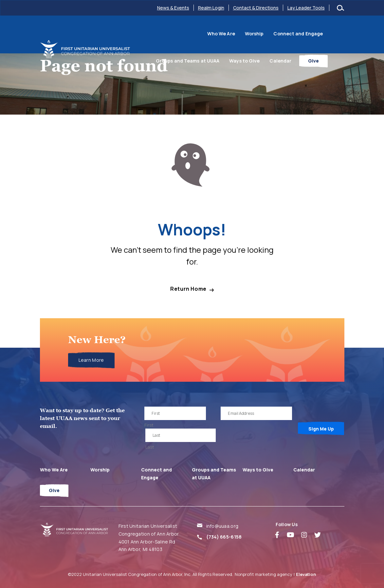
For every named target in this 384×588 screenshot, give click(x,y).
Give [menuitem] (330, 61)
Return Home (188, 289)
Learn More (91, 360)
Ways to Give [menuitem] (261, 61)
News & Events (173, 8)
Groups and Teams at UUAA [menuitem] (307, 34)
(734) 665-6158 (224, 537)
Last (150, 447)
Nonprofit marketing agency (264, 574)
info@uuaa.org (222, 526)
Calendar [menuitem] (297, 61)
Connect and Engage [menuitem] (241, 34)
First (149, 425)
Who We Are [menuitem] (164, 34)
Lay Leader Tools (306, 8)
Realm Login (211, 8)
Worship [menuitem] (197, 34)
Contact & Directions (256, 8)
